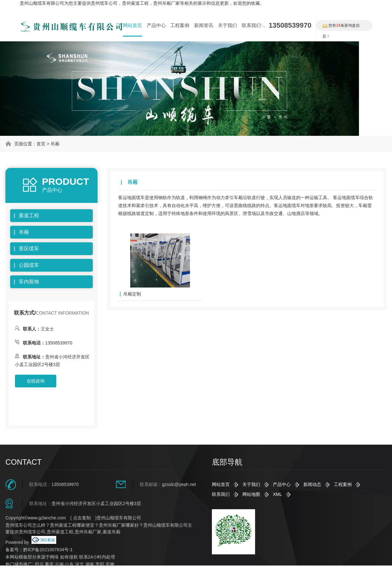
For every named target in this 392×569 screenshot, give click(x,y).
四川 (39, 564)
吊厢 (55, 144)
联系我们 (251, 25)
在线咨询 (36, 381)
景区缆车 (29, 249)
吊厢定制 (132, 294)
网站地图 (251, 494)
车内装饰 (29, 282)
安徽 (110, 564)
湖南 (90, 564)
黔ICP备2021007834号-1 (48, 550)
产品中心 (156, 25)
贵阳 (100, 564)
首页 (41, 144)
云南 (59, 564)
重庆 (49, 564)
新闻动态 (312, 484)
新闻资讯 (204, 25)
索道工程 (29, 215)
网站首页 (132, 25)
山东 (69, 564)
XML (277, 494)
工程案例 (180, 25)
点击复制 (82, 518)
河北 (79, 564)
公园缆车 (29, 265)
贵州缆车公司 (104, 3)
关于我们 (227, 25)
